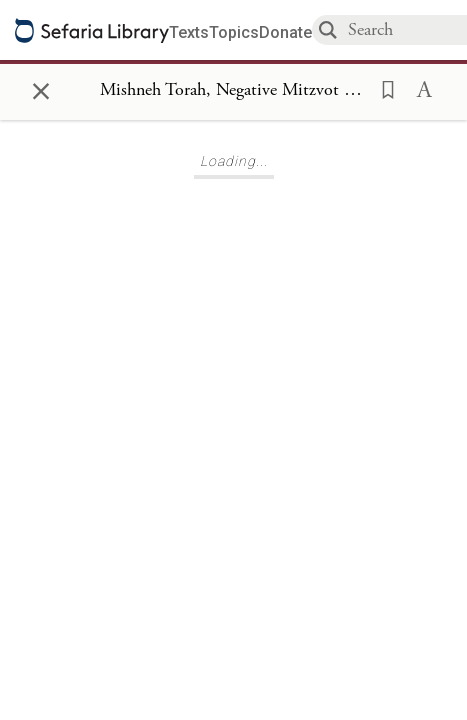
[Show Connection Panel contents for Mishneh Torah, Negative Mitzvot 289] (233, 91)
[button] (382, 88)
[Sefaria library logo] (92, 30)
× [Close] (41, 88)
